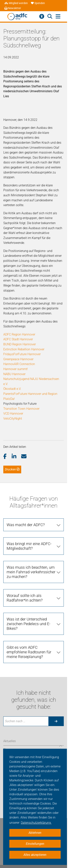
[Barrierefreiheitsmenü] (42, 16)
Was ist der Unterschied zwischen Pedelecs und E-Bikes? (28, 624)
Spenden (38, 3)
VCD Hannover (13, 414)
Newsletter (13, 8)
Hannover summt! (16, 369)
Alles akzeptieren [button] (35, 855)
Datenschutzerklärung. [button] (36, 823)
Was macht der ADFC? (26, 525)
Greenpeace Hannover (18, 359)
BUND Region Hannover (20, 344)
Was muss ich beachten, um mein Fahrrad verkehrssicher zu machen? (31, 572)
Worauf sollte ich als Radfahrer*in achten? (25, 598)
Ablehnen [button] (35, 833)
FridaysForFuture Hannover (22, 354)
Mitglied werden (16, 3)
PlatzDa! (9, 399)
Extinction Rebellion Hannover (24, 349)
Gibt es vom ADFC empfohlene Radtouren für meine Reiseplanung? (29, 652)
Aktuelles (10, 741)
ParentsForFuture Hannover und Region (30, 394)
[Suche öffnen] (50, 16)
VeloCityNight (13, 419)
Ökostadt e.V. (12, 389)
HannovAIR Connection (19, 364)
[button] (7, 457)
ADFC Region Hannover (19, 334)
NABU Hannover (14, 374)
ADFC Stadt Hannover (18, 339)
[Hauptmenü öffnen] (58, 17)
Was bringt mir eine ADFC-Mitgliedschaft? (29, 546)
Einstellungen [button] (35, 844)
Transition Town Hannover (21, 409)
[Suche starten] (56, 721)
